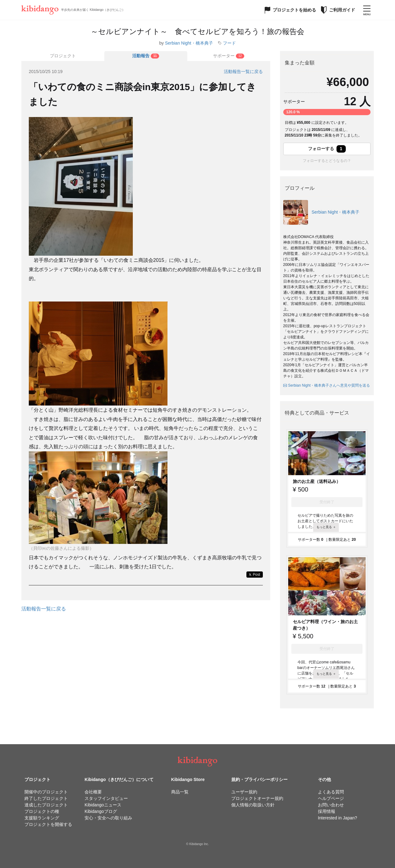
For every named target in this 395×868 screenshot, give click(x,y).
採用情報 (327, 811)
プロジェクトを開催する (48, 824)
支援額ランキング (42, 818)
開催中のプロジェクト (46, 792)
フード (229, 43)
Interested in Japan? (338, 818)
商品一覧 (180, 792)
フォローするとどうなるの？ (327, 161)
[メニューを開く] (367, 10)
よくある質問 (331, 792)
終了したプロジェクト (46, 798)
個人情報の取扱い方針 (253, 805)
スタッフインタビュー (106, 798)
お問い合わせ (331, 805)
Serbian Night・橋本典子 (189, 43)
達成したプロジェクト (46, 805)
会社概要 (93, 792)
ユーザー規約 (244, 792)
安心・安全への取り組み (108, 818)
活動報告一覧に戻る (243, 72)
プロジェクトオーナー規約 (257, 798)
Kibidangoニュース (103, 805)
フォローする (327, 149)
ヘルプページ (331, 798)
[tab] (146, 56)
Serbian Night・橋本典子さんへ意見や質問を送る (327, 385)
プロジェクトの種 (42, 811)
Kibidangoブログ (101, 811)
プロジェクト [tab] (63, 56)
